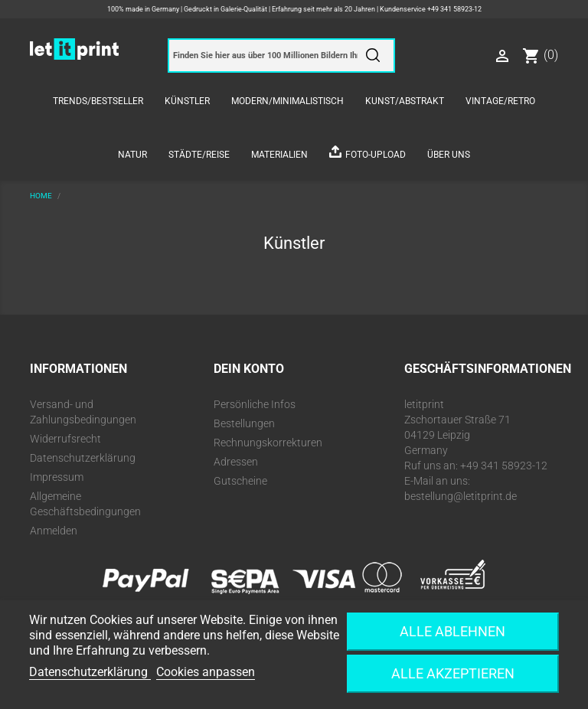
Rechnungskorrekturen (268, 443)
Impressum (57, 477)
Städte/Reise (199, 155)
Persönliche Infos (255, 404)
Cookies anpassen (206, 672)
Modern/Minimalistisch (287, 101)
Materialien (279, 155)
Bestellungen (244, 423)
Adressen (236, 462)
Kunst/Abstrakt (405, 101)
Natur (132, 155)
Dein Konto (249, 369)
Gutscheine (240, 481)
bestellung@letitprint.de (461, 496)
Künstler (187, 101)
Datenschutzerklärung (83, 458)
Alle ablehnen (452, 631)
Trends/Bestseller (98, 101)
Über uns (449, 155)
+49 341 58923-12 (454, 9)
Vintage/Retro (500, 101)
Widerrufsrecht (65, 439)
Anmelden (54, 531)
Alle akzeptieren (453, 673)
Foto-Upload (376, 155)
